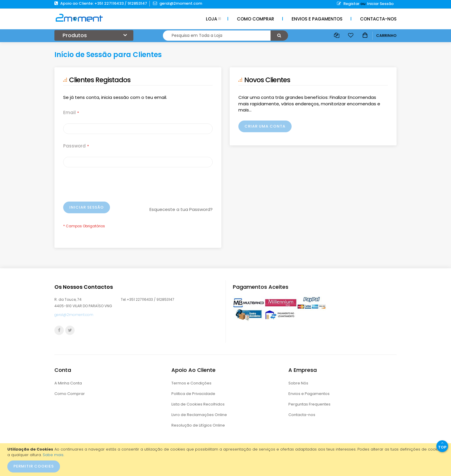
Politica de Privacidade (193, 394)
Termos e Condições (191, 383)
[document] (226, 460)
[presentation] (108, 187)
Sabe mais (53, 455)
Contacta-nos (302, 415)
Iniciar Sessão (380, 4)
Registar (348, 4)
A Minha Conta (68, 383)
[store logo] (79, 18)
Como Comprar (70, 394)
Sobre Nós (298, 383)
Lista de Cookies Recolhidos (198, 404)
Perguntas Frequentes (309, 404)
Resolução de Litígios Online (198, 425)
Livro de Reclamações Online (199, 415)
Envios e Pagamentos (309, 394)
